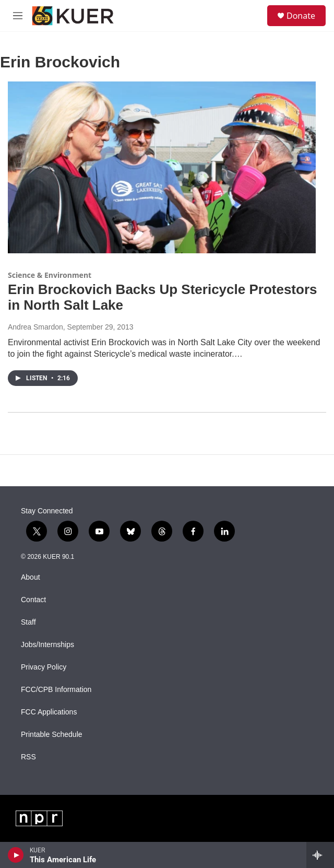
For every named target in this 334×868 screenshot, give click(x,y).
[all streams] (320, 855)
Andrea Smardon (35, 327)
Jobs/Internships (47, 645)
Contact (33, 600)
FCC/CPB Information (56, 690)
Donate (301, 16)
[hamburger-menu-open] (17, 16)
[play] (16, 855)
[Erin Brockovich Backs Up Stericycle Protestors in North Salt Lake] (162, 167)
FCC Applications (49, 712)
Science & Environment (50, 275)
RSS (28, 757)
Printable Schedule (52, 735)
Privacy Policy (44, 667)
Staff (28, 622)
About (31, 577)
